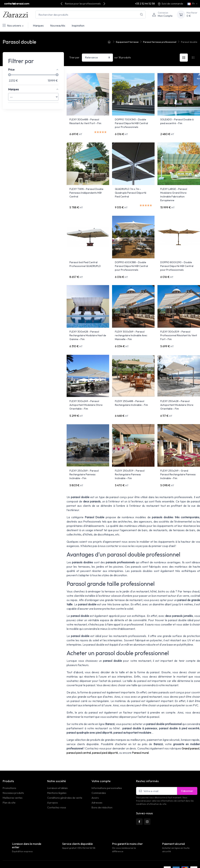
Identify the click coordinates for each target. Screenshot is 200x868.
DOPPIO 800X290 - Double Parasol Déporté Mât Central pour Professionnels (177, 262)
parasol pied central (79, 741)
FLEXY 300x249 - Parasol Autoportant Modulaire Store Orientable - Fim (86, 397)
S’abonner (187, 779)
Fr (191, 4)
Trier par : (75, 57)
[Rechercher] (142, 15)
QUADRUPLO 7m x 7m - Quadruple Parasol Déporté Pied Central (131, 191)
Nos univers (12, 26)
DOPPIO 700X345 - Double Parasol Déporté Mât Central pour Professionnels (131, 123)
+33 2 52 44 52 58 (145, 4)
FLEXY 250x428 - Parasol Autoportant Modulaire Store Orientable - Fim (177, 397)
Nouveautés (58, 26)
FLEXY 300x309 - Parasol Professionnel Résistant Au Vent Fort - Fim (179, 330)
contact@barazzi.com (17, 4)
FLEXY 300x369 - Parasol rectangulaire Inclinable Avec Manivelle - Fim (131, 330)
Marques (38, 26)
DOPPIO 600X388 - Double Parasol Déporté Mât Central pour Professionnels (131, 262)
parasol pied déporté (105, 741)
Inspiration (78, 26)
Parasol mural (140, 741)
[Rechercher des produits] (90, 15)
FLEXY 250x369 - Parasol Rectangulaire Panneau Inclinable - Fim (84, 465)
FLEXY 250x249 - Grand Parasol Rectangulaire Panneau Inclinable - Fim (178, 465)
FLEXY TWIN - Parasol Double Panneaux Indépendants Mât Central (86, 191)
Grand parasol (190, 737)
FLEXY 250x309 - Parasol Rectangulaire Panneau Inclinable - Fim (130, 465)
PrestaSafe (44, 857)
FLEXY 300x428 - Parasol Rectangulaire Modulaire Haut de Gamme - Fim (88, 330)
